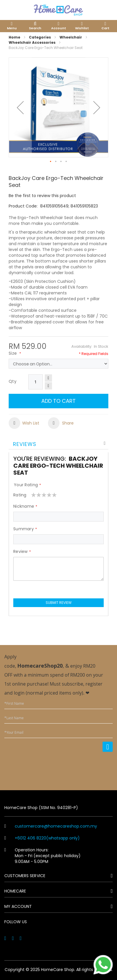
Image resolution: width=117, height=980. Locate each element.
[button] (20, 107)
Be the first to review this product (42, 196)
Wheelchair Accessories (32, 42)
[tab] (58, 443)
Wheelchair (71, 37)
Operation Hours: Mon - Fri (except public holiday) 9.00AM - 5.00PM (42, 856)
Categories (40, 37)
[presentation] (69, 767)
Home (14, 37)
